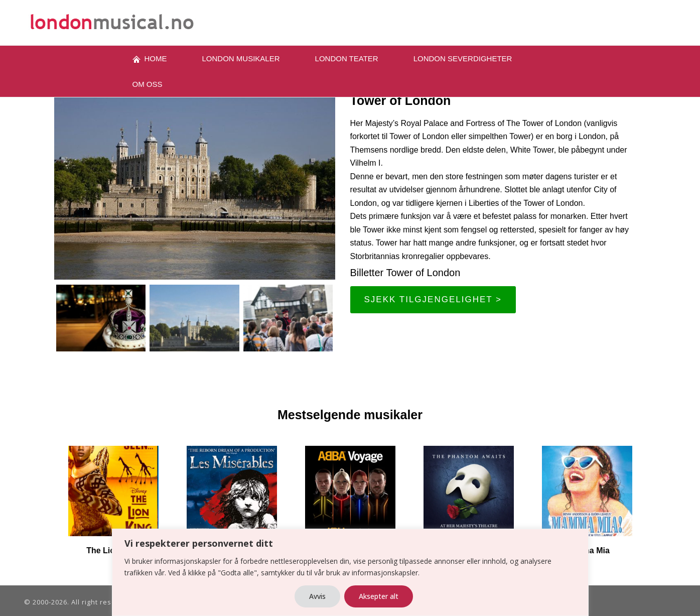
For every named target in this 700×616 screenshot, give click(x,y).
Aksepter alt (379, 596)
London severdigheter (463, 58)
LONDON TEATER (347, 58)
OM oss (148, 84)
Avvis (317, 596)
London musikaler (241, 58)
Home (150, 59)
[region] (350, 572)
